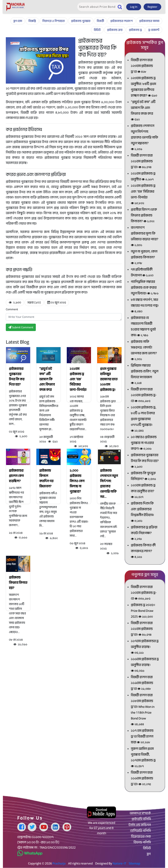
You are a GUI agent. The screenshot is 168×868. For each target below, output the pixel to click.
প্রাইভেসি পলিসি (141, 819)
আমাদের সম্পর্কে (140, 813)
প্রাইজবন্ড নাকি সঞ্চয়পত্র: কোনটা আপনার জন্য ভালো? (144, 351)
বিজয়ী (100, 21)
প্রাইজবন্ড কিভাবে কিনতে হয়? (18, 583)
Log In (134, 7)
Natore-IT (119, 863)
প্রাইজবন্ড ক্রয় (115, 30)
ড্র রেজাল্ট (154, 30)
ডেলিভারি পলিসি (140, 831)
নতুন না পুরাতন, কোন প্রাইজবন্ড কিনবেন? (144, 258)
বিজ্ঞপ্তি (32, 21)
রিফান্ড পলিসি (142, 842)
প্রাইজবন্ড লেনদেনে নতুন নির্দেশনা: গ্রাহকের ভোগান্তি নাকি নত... (109, 484)
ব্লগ (149, 854)
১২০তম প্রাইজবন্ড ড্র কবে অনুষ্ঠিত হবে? (143, 491)
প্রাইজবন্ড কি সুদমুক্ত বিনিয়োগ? (143, 476)
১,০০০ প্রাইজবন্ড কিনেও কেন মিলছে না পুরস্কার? (77, 481)
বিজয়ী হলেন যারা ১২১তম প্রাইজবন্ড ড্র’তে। (142, 162)
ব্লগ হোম (18, 21)
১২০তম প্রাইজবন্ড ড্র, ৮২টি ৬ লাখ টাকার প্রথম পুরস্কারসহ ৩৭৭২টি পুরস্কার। (144, 419)
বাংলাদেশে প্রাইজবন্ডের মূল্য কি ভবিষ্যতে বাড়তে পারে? (145, 237)
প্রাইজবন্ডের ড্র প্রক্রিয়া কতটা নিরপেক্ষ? (144, 533)
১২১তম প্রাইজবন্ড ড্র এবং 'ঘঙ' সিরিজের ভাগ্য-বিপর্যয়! (78, 379)
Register (152, 7)
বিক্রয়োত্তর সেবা (141, 837)
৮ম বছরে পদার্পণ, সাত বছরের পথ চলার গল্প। (145, 306)
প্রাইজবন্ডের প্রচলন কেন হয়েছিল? (16, 476)
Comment (12, 309)
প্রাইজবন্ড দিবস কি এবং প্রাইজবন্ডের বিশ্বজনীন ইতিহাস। (142, 512)
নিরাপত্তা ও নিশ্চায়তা (54, 21)
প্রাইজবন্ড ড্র (135, 30)
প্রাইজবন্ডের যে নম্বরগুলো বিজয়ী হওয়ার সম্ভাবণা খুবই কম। (143, 327)
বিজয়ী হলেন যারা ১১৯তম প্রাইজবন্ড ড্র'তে (142, 683)
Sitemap (134, 863)
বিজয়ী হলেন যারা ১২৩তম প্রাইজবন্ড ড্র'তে (142, 66)
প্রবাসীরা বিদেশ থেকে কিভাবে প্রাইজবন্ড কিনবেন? (144, 216)
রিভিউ (97, 30)
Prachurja (59, 863)
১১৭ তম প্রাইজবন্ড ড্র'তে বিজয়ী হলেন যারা (142, 737)
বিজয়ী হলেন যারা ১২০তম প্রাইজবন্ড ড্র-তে (144, 396)
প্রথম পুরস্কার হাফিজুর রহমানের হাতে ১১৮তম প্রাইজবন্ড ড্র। (109, 379)
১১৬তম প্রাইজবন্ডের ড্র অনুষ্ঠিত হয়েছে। (145, 665)
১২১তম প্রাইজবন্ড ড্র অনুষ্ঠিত (143, 177)
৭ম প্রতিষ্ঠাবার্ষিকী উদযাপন (142, 273)
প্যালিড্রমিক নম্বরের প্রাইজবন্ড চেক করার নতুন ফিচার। (145, 288)
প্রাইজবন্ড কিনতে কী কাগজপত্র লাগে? (143, 551)
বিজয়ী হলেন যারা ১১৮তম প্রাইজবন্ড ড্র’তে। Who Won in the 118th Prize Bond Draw (143, 710)
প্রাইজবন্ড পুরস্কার (81, 21)
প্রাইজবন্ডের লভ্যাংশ (122, 21)
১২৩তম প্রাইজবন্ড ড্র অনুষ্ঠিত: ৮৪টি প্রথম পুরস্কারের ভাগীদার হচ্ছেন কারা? (144, 87)
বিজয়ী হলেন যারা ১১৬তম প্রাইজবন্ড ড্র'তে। (142, 779)
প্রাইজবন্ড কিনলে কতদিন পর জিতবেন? (46, 478)
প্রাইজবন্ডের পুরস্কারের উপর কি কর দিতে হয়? (17, 377)
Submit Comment (21, 327)
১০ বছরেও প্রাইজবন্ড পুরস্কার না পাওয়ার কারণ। (144, 443)
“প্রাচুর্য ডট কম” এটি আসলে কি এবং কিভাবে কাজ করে (47, 379)
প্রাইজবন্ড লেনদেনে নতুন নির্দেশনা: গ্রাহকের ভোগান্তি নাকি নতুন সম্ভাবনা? (144, 138)
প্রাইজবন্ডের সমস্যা (149, 21)
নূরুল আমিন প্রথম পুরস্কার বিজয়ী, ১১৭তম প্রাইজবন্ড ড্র (143, 758)
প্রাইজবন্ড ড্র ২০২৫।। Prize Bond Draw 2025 (143, 611)
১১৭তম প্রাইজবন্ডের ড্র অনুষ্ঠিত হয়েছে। (145, 647)
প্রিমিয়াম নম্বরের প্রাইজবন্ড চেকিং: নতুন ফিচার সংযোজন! (145, 375)
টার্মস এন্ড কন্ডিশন (140, 825)
